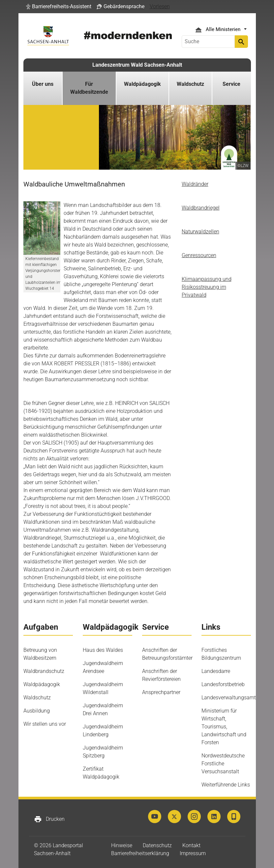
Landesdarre (216, 671)
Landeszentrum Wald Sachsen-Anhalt (137, 65)
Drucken (49, 819)
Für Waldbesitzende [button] (89, 88)
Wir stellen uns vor (45, 724)
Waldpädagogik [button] (142, 84)
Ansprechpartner (161, 692)
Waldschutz (37, 698)
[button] (59, 7)
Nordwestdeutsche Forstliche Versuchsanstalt (223, 764)
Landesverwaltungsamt (229, 698)
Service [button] (231, 84)
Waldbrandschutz (44, 671)
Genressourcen (199, 255)
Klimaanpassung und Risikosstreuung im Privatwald (207, 287)
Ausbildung (37, 711)
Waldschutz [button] (190, 84)
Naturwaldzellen (200, 232)
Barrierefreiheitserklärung (140, 853)
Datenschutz (157, 845)
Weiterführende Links (226, 785)
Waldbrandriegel (201, 208)
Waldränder (195, 184)
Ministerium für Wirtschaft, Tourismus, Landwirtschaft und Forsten (224, 727)
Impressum (193, 853)
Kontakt (191, 845)
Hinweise (122, 845)
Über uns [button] (43, 84)
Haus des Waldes (103, 650)
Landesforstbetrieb (223, 684)
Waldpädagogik (42, 684)
